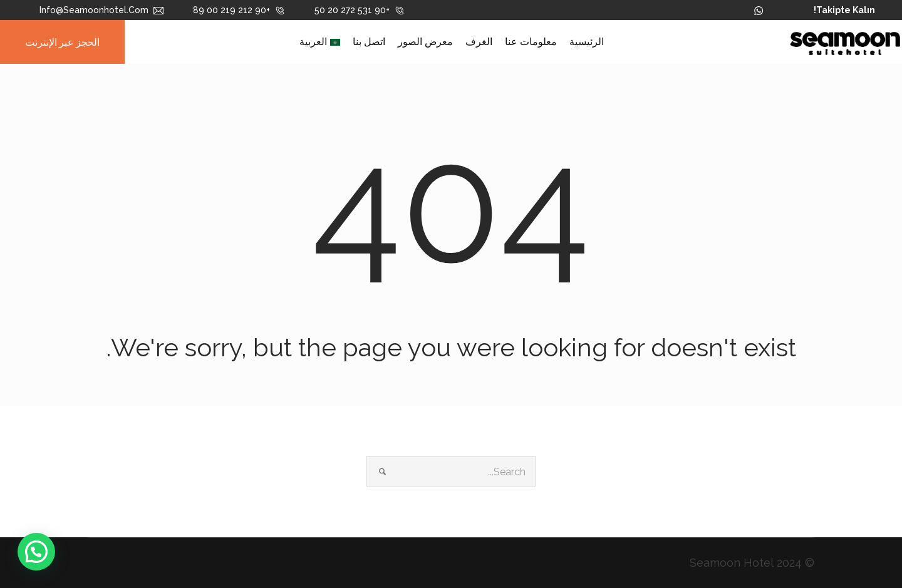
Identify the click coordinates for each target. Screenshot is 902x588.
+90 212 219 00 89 (239, 10)
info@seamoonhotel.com (101, 10)
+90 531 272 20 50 (360, 10)
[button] (36, 552)
